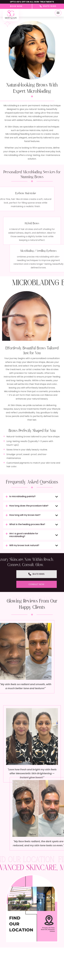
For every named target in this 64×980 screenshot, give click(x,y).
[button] (58, 13)
